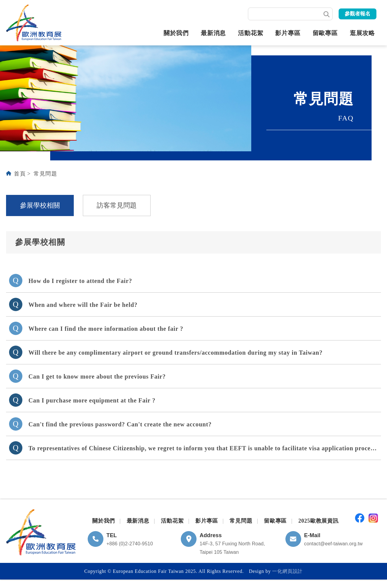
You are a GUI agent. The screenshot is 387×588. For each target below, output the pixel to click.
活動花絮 (250, 33)
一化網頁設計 (287, 571)
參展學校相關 (40, 205)
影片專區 (288, 33)
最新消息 (213, 33)
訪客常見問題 (117, 205)
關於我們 (176, 33)
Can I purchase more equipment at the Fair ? (92, 400)
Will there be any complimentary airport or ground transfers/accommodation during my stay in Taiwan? (176, 353)
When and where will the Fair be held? (83, 305)
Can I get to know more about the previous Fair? (97, 376)
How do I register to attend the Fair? (80, 281)
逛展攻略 (362, 33)
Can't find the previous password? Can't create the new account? (120, 424)
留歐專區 (325, 33)
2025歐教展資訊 (319, 521)
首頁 (20, 174)
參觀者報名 (358, 14)
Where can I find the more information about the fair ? (106, 329)
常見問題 (45, 174)
